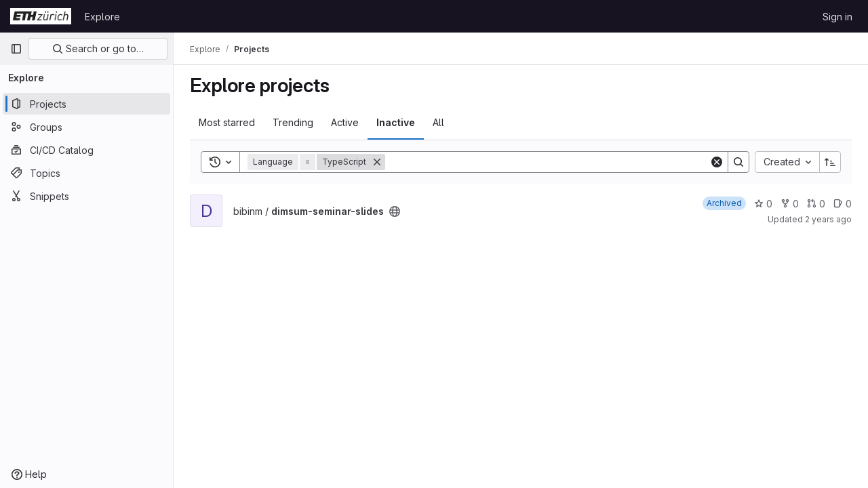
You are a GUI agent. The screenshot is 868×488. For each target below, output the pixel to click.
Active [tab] (345, 122)
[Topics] (86, 173)
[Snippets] (86, 196)
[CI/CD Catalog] (86, 150)
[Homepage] (41, 16)
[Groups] (86, 127)
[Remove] (377, 162)
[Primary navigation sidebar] (16, 49)
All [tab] (438, 122)
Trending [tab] (293, 122)
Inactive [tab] (396, 122)
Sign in (837, 17)
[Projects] (86, 104)
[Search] (547, 162)
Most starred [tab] (227, 122)
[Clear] (717, 162)
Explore (102, 17)
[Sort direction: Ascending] (830, 162)
